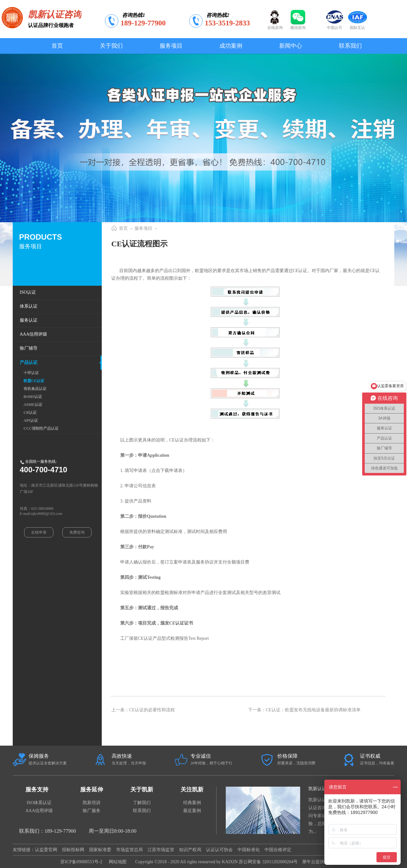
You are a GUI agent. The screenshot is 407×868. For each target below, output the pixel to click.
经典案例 (192, 803)
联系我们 (142, 811)
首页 (57, 46)
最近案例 (192, 811)
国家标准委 (100, 850)
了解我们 (142, 803)
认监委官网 (46, 850)
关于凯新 (142, 789)
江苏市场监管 (161, 850)
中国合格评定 (278, 850)
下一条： (304, 710)
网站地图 (117, 862)
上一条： (143, 710)
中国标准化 (249, 850)
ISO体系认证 (39, 803)
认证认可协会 (219, 850)
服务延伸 (92, 789)
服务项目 (143, 228)
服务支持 (37, 789)
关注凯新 (192, 789)
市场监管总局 (129, 850)
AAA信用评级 (39, 811)
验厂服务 (92, 811)
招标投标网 (73, 850)
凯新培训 (92, 803)
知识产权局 (190, 850)
